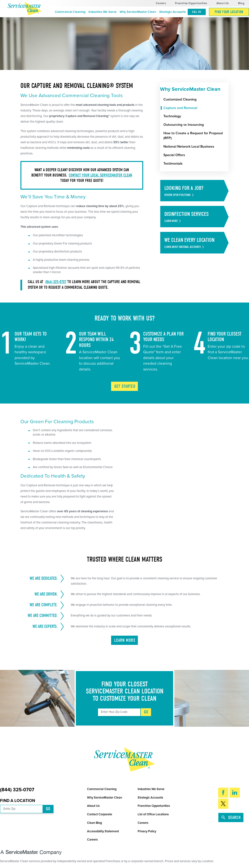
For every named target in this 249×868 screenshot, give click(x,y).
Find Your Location (229, 12)
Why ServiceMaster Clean (138, 12)
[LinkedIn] (235, 793)
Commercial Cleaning (70, 12)
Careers (161, 3)
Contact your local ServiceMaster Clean (100, 175)
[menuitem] (70, 12)
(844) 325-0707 (56, 282)
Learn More (125, 640)
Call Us (197, 12)
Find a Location (18, 801)
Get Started (125, 386)
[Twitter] (223, 804)
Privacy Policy (147, 831)
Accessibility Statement (103, 831)
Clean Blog (94, 823)
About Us (223, 3)
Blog (241, 3)
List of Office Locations (153, 814)
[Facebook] (223, 793)
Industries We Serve (102, 12)
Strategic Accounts (173, 12)
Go (146, 712)
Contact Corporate (100, 814)
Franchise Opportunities (191, 3)
